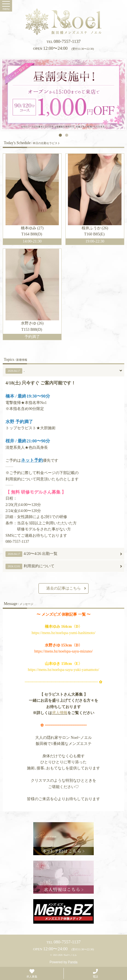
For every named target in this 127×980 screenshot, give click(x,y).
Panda (73, 962)
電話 (95, 973)
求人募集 (32, 973)
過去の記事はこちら (66, 588)
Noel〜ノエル (70, 955)
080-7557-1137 (64, 41)
